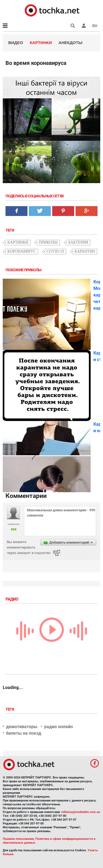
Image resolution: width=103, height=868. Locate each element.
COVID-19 (55, 251)
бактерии (78, 242)
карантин (85, 251)
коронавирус (22, 251)
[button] (84, 26)
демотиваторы (22, 727)
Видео (16, 43)
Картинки (41, 43)
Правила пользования (18, 839)
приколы (48, 242)
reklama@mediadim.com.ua (81, 812)
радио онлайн (59, 727)
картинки (18, 242)
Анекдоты (70, 43)
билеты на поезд (24, 733)
